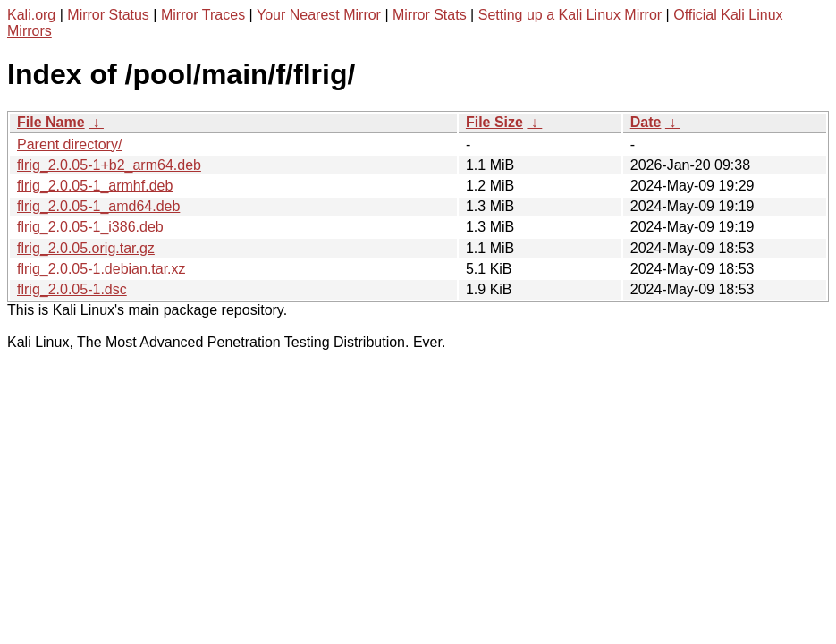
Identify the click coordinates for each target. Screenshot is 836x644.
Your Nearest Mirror (319, 15)
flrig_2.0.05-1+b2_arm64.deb (109, 165)
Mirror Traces (203, 15)
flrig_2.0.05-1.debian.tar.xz (101, 269)
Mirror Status (108, 15)
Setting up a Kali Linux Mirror (570, 15)
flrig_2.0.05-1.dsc (72, 289)
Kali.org (31, 15)
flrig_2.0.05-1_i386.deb (90, 227)
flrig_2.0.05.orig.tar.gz (86, 248)
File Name (51, 122)
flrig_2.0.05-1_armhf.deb (95, 186)
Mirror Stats (430, 15)
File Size (494, 122)
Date (646, 122)
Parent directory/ (69, 144)
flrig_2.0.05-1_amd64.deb (98, 206)
